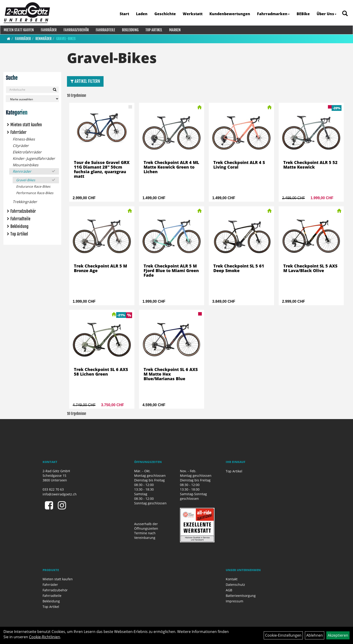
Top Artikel (154, 30)
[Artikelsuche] (344, 14)
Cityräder (21, 146)
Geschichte (165, 14)
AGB (229, 590)
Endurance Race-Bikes (33, 186)
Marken (175, 30)
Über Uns (326, 14)
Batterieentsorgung (241, 596)
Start (124, 14)
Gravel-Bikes (66, 39)
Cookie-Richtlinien (45, 637)
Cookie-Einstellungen (283, 635)
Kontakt (232, 579)
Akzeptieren (338, 635)
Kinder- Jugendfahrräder (34, 158)
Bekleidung (130, 30)
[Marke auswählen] (32, 99)
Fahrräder (48, 30)
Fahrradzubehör (76, 30)
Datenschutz (235, 585)
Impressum (234, 601)
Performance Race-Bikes (35, 193)
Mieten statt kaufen (19, 30)
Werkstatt (192, 14)
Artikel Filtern (85, 81)
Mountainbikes (26, 165)
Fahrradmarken (273, 14)
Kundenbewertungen (229, 14)
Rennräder (43, 39)
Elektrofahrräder (27, 152)
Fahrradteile (105, 30)
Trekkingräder (25, 202)
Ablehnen (315, 635)
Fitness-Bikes (24, 139)
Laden (141, 14)
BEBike (303, 14)
